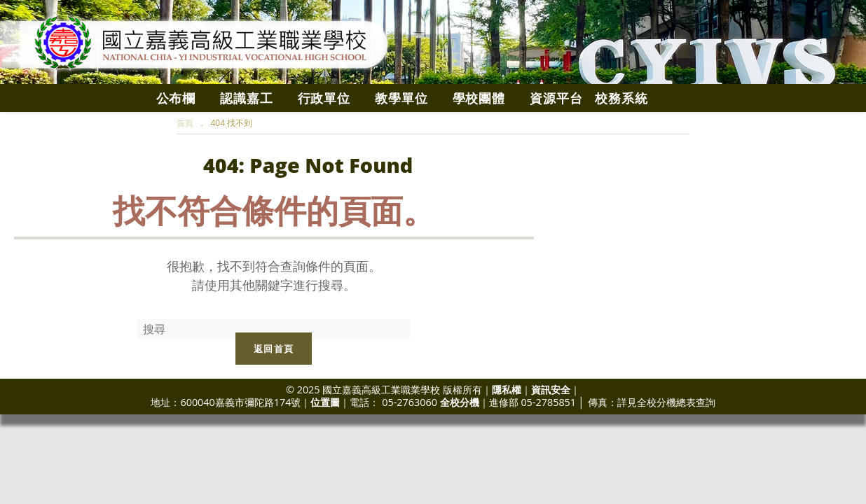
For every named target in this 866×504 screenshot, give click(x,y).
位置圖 (325, 402)
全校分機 (460, 402)
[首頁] (185, 123)
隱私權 (507, 390)
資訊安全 (551, 390)
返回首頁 (274, 349)
